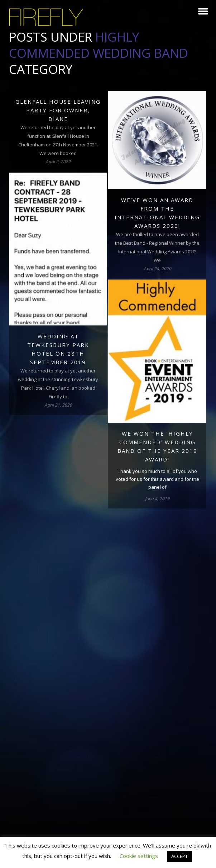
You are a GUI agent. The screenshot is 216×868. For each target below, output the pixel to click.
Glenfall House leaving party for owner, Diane (58, 110)
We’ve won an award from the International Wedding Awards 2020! (157, 213)
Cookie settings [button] (139, 856)
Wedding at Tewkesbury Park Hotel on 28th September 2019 (58, 349)
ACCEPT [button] (179, 856)
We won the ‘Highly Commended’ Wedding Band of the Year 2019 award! (157, 446)
